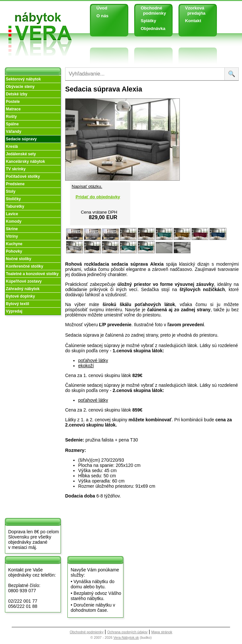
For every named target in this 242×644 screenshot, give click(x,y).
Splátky (148, 21)
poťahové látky (93, 360)
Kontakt (193, 21)
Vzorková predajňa (193, 11)
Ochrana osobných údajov (127, 632)
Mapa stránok (162, 632)
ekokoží (86, 366)
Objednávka (153, 28)
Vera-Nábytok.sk (126, 637)
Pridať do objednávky (98, 197)
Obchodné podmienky (151, 11)
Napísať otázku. (87, 186)
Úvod (102, 8)
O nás (102, 16)
